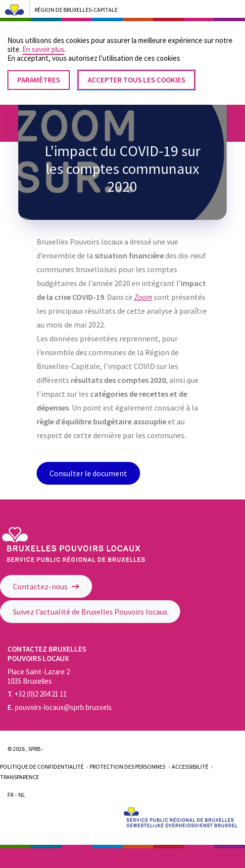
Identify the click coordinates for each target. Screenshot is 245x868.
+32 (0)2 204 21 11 (37, 694)
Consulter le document (88, 473)
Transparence (20, 777)
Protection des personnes (127, 766)
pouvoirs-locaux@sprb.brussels (60, 707)
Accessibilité (190, 766)
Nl (22, 795)
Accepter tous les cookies (136, 72)
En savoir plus (43, 41)
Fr (10, 795)
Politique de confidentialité (42, 766)
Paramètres (39, 72)
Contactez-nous (46, 586)
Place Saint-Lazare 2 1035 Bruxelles (39, 676)
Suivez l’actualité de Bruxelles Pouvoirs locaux (90, 612)
